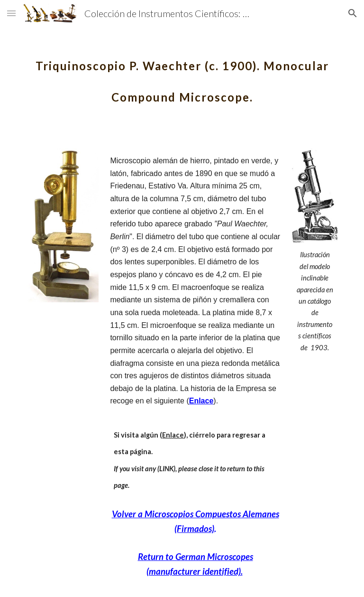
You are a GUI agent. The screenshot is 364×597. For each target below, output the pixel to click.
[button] (11, 13)
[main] (182, 75)
